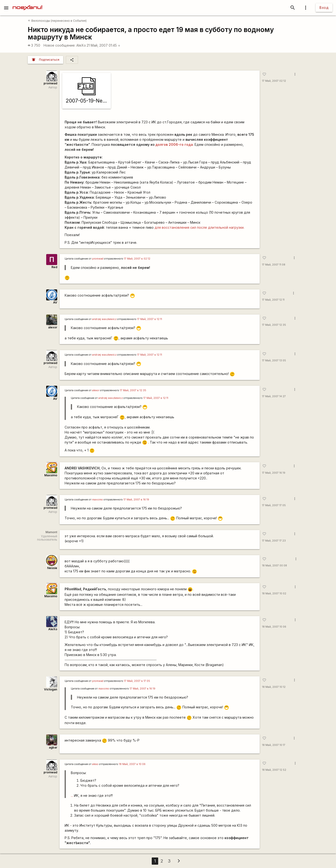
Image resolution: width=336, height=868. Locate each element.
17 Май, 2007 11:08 (274, 265)
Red (54, 267)
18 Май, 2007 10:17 (274, 745)
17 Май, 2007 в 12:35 (133, 390)
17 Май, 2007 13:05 (274, 361)
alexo (95, 764)
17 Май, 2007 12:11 (273, 300)
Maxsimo (51, 475)
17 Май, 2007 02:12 (274, 81)
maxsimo (98, 500)
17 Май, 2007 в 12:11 (150, 319)
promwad (50, 83)
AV (55, 302)
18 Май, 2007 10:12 (274, 687)
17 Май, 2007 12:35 (274, 325)
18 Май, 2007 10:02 (274, 594)
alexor (53, 327)
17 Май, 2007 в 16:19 (136, 500)
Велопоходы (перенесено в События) (57, 21)
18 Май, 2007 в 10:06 (132, 764)
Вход (324, 8)
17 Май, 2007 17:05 (274, 505)
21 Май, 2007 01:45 (104, 45)
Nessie (52, 568)
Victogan (51, 689)
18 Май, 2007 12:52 (274, 770)
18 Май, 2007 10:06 (274, 627)
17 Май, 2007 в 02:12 (137, 259)
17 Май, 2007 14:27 (274, 396)
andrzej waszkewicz (104, 319)
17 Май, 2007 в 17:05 (137, 681)
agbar (53, 747)
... (72, 795)
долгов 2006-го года (174, 144)
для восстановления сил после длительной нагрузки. (199, 227)
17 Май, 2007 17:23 (274, 541)
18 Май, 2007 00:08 (274, 566)
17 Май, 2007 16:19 (274, 473)
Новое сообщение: (59, 45)
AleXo (81, 45)
